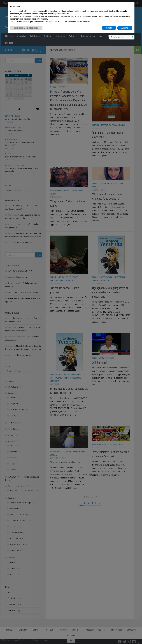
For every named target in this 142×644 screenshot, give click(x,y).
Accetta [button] (125, 28)
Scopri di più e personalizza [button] (26, 28)
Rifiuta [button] (109, 28)
